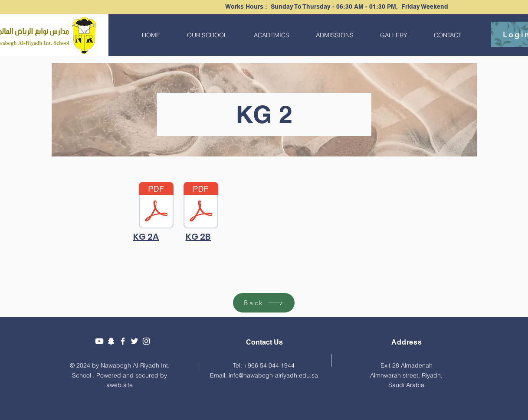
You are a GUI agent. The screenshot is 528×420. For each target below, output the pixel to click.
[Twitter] (134, 341)
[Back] (264, 303)
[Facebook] (123, 341)
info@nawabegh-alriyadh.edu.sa (273, 375)
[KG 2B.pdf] (201, 206)
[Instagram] (146, 341)
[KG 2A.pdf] (156, 206)
